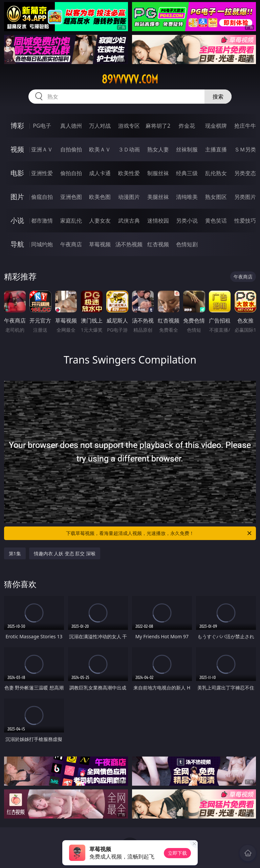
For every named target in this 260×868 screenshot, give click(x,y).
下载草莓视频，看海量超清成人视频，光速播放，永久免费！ (159, 533)
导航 (17, 244)
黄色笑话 (216, 221)
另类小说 (187, 221)
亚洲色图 (71, 197)
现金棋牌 (216, 126)
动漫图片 (129, 197)
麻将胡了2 (158, 126)
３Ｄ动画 (129, 149)
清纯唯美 (187, 197)
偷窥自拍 (42, 197)
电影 (17, 173)
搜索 (218, 97)
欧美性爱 (129, 173)
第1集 (15, 553)
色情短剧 (187, 244)
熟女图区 (216, 197)
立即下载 (177, 853)
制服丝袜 (158, 173)
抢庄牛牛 (245, 126)
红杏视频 (158, 244)
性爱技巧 (245, 221)
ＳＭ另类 (245, 149)
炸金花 (187, 126)
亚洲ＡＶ (42, 149)
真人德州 (71, 126)
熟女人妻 (158, 149)
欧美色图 (100, 197)
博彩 (17, 126)
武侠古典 (129, 221)
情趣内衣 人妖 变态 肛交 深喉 (65, 553)
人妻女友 (100, 221)
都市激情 (42, 221)
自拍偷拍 (71, 149)
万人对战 (100, 126)
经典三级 (187, 173)
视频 (17, 149)
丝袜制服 (187, 149)
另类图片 (245, 197)
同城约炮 (42, 244)
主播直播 (216, 149)
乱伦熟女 (216, 173)
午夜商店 (71, 244)
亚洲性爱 (42, 173)
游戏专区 (129, 126)
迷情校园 (158, 221)
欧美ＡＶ (100, 149)
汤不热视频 (129, 244)
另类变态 (245, 173)
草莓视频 (100, 244)
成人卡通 (100, 173)
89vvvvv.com (130, 79)
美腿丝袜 (158, 197)
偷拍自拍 (71, 173)
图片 (17, 197)
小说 (17, 220)
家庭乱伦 (71, 221)
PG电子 (42, 126)
